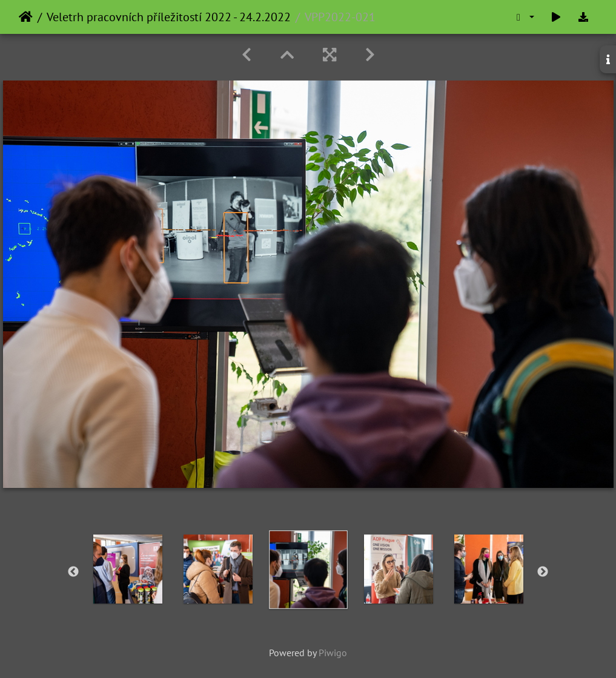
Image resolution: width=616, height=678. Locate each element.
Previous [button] (73, 572)
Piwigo (333, 653)
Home (26, 17)
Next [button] (543, 572)
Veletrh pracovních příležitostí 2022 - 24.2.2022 (169, 17)
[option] (128, 569)
